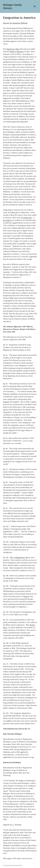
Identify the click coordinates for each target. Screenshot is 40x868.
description (7, 220)
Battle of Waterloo (17, 52)
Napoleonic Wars (13, 49)
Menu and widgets (35, 9)
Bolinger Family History (12, 6)
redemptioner (20, 557)
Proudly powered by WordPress (13, 865)
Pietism (26, 596)
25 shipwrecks (26, 218)
